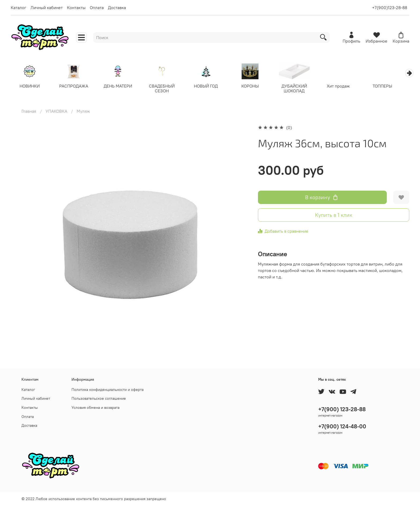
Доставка (117, 7)
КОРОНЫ (255, 86)
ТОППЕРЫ (390, 86)
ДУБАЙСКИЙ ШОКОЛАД (300, 89)
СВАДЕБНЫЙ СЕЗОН (165, 89)
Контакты (76, 7)
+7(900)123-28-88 (390, 7)
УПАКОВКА (56, 111)
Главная (29, 111)
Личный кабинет (47, 7)
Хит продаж (345, 86)
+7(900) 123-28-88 (342, 409)
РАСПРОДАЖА (75, 86)
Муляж (83, 111)
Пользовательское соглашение (99, 398)
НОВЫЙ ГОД (210, 86)
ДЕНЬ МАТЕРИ (120, 86)
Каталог (18, 7)
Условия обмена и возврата (95, 407)
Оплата (97, 7)
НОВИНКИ (30, 86)
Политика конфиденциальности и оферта (108, 390)
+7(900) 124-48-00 (342, 426)
